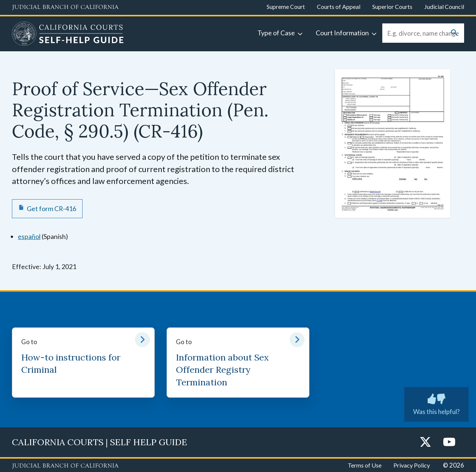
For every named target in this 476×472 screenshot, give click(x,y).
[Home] (68, 35)
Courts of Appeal (339, 7)
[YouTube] (449, 442)
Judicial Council (444, 7)
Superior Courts (392, 7)
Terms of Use (365, 465)
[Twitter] (425, 442)
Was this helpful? (436, 403)
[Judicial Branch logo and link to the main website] (65, 7)
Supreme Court (286, 7)
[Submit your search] (454, 33)
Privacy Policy (412, 465)
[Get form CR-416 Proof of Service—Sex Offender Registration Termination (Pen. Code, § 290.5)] (47, 208)
